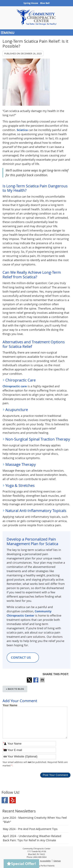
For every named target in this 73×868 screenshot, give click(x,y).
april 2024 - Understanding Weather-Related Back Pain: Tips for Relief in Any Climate (32, 838)
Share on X (30, 680)
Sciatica (22, 130)
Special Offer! (21, 864)
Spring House (31, 3)
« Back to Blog (15, 689)
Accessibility (45, 861)
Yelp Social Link (13, 800)
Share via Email (43, 680)
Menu (8, 33)
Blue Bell (45, 3)
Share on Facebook (36, 680)
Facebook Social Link (5, 800)
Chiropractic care (15, 386)
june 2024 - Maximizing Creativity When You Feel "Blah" (35, 820)
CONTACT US (23, 657)
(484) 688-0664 (40, 857)
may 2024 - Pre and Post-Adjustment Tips (30, 829)
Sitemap (57, 861)
